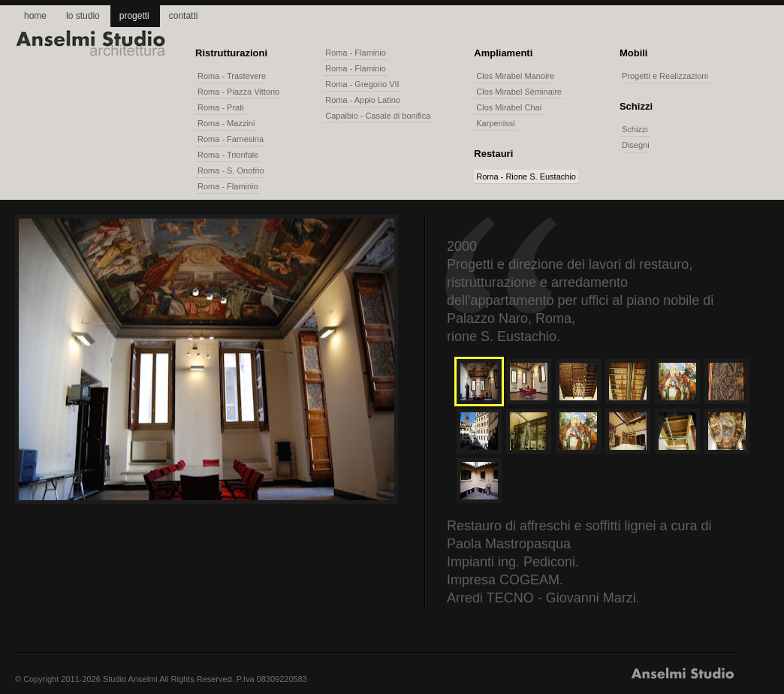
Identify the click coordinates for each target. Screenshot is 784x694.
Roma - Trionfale (228, 155)
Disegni (636, 145)
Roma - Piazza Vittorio (238, 92)
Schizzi (635, 129)
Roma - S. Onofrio (231, 170)
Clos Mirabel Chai (509, 107)
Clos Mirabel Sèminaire (519, 92)
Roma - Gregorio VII (362, 84)
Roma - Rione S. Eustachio (526, 177)
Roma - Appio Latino (363, 100)
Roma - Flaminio (228, 186)
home (35, 16)
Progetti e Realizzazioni (665, 76)
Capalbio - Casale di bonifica (378, 116)
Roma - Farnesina (231, 139)
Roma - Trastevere (232, 76)
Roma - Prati (221, 107)
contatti (184, 16)
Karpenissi (495, 123)
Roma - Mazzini (226, 123)
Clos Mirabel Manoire (515, 76)
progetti (134, 16)
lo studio (83, 16)
